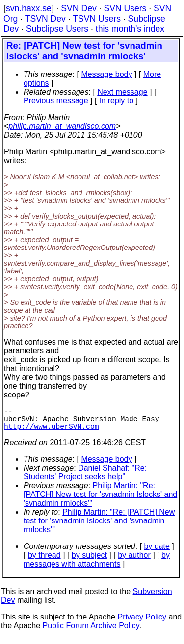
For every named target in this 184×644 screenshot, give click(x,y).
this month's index (130, 29)
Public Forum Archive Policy (91, 632)
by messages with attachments (97, 565)
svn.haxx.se (29, 8)
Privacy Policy (142, 623)
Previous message (56, 101)
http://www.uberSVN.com (51, 432)
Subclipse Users (57, 29)
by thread (44, 561)
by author (134, 561)
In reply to (116, 101)
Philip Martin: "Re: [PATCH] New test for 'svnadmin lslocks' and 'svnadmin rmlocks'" (100, 500)
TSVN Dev (45, 19)
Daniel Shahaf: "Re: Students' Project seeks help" (85, 478)
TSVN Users (97, 19)
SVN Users (125, 8)
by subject (89, 561)
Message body (106, 74)
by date (157, 552)
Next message (122, 92)
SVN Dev (79, 8)
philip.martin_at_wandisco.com (62, 126)
